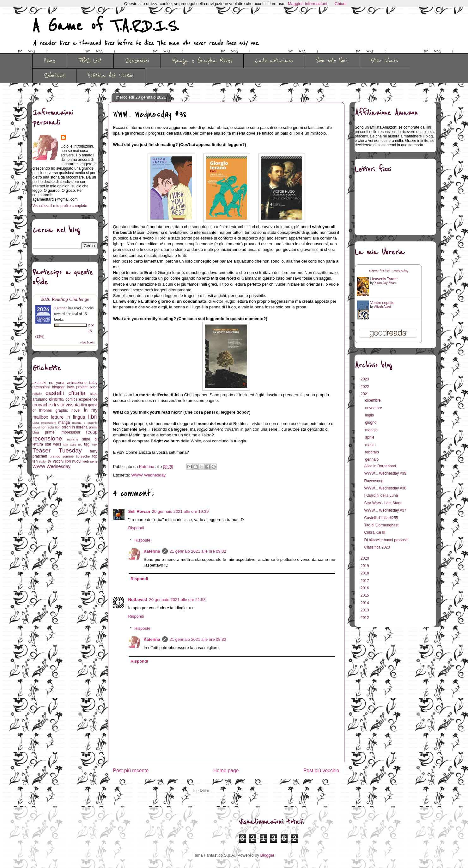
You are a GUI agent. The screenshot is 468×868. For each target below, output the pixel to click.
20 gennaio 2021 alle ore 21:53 (177, 600)
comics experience (81, 399)
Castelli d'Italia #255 (381, 518)
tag (87, 444)
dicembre (373, 400)
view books (88, 342)
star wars (53, 444)
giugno (371, 422)
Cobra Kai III (375, 532)
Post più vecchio (321, 771)
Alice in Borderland (380, 466)
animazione (77, 383)
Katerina (152, 551)
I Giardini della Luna (381, 495)
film (84, 405)
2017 (365, 581)
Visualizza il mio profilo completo (60, 206)
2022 (365, 387)
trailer (43, 461)
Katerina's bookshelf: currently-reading (388, 271)
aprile (370, 437)
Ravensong (374, 481)
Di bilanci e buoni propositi (386, 540)
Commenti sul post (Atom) (235, 791)
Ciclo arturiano (274, 61)
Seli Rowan (139, 511)
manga (64, 422)
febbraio (372, 452)
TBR (94, 444)
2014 (365, 603)
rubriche (73, 439)
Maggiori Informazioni (307, 4)
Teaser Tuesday (57, 450)
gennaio (372, 459)
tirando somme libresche (70, 456)
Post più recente (131, 771)
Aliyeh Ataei (382, 307)
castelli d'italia (66, 393)
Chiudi (340, 4)
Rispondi (136, 528)
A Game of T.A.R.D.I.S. (106, 26)
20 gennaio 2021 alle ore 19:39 (180, 511)
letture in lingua (68, 417)
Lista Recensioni (44, 423)
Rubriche (54, 76)
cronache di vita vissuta (56, 405)
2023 (365, 379)
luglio (370, 415)
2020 (365, 558)
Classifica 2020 (377, 547)
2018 (365, 573)
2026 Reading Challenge (65, 299)
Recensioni (137, 61)
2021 (365, 394)
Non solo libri (332, 61)
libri (93, 417)
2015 (365, 595)
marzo (371, 445)
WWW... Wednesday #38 (385, 488)
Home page (226, 771)
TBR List (90, 61)
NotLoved (138, 600)
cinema (56, 399)
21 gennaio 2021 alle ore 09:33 (198, 639)
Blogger (267, 855)
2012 (365, 618)
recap (92, 432)
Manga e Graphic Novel (202, 61)
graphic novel (68, 410)
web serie (90, 461)
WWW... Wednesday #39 (385, 473)
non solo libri (51, 427)
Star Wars (384, 61)
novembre (374, 408)
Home (50, 61)
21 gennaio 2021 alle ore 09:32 (198, 551)
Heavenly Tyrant (384, 279)
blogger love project (70, 387)
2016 (365, 588)
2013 (365, 610)
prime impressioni (62, 432)
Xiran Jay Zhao (385, 283)
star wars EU (73, 444)
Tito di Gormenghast (381, 525)
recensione (47, 438)
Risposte (142, 540)
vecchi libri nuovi (67, 461)
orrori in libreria (75, 427)
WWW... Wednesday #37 (385, 510)
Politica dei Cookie (111, 76)
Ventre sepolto (383, 303)
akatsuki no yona (49, 383)
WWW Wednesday (148, 475)
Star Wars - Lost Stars (383, 503)
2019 (365, 566)
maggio (372, 430)
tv (49, 461)
